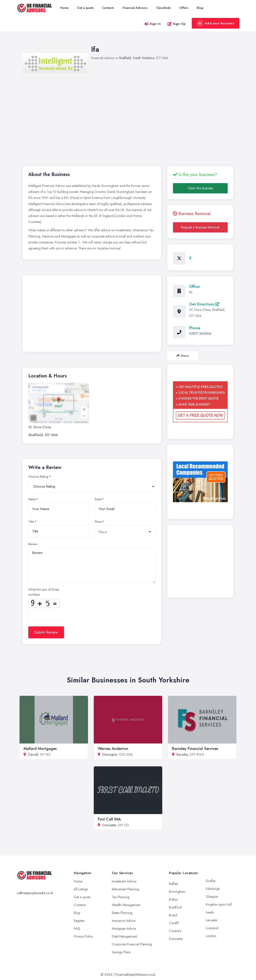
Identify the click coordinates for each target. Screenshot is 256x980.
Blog (200, 8)
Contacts (108, 8)
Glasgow (212, 897)
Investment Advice (124, 881)
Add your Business (215, 23)
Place (98, 522)
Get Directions (204, 304)
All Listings (81, 889)
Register (79, 921)
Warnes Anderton (113, 749)
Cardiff (174, 923)
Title (31, 522)
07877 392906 (200, 334)
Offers (184, 8)
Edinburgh (213, 889)
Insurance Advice (124, 921)
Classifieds (163, 8)
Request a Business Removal (200, 227)
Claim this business (200, 188)
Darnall (33, 754)
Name (32, 499)
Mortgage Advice (124, 928)
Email (98, 499)
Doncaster (109, 825)
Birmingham (177, 892)
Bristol (173, 915)
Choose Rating (38, 477)
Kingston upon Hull (219, 904)
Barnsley (182, 754)
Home (64, 8)
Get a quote (85, 8)
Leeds (210, 912)
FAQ (77, 928)
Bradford (175, 907)
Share (183, 356)
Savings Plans (121, 952)
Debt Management (124, 936)
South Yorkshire (143, 58)
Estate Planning (122, 913)
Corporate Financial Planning (132, 944)
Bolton (173, 899)
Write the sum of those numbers (44, 592)
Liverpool (212, 928)
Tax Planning (121, 897)
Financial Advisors (135, 8)
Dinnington (110, 754)
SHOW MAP (59, 403)
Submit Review (46, 632)
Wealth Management (126, 905)
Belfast (173, 884)
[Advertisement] (92, 315)
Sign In (153, 24)
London (211, 936)
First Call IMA (109, 819)
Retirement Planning (126, 889)
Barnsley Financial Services (195, 749)
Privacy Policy (83, 936)
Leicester (212, 920)
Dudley (211, 881)
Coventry (175, 931)
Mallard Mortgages (40, 749)
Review (33, 544)
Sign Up (176, 24)
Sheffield (125, 58)
